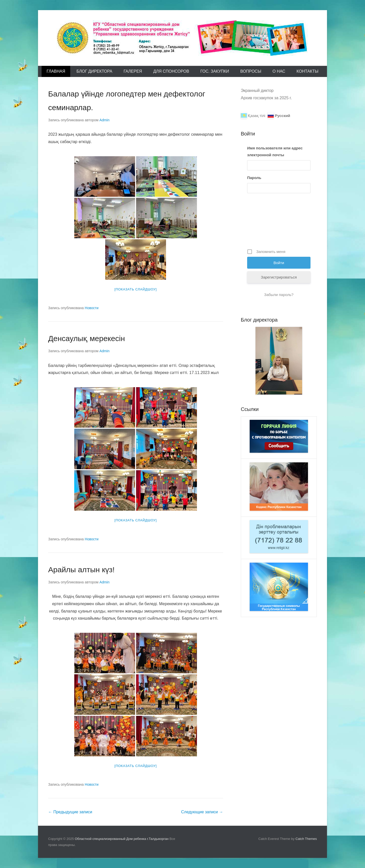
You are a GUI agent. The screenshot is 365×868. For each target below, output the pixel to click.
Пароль (254, 178)
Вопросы (251, 71)
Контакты (307, 71)
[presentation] (268, 223)
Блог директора (94, 71)
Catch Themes (306, 839)
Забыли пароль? (279, 295)
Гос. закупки (215, 71)
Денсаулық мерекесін (87, 338)
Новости (92, 308)
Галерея (133, 71)
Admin (104, 120)
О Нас (279, 71)
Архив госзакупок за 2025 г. (266, 98)
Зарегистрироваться (279, 277)
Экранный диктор (257, 91)
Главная (56, 71)
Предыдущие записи (70, 812)
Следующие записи (202, 812)
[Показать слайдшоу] (136, 289)
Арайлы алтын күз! (81, 570)
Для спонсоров (171, 71)
